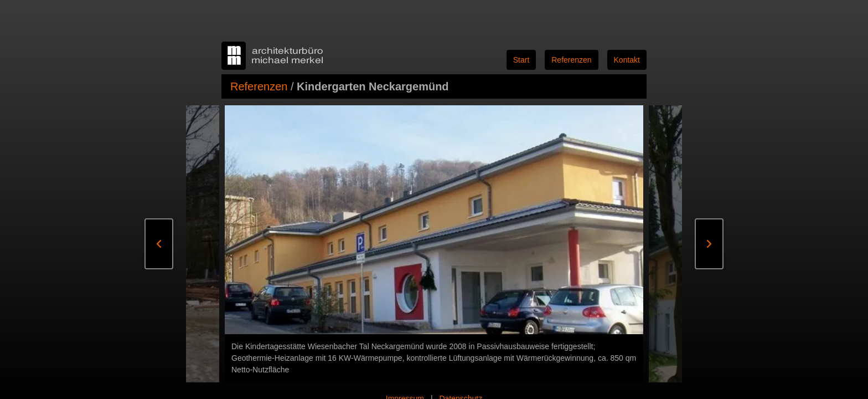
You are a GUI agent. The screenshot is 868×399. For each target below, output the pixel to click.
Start (521, 60)
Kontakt (627, 60)
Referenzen (571, 60)
